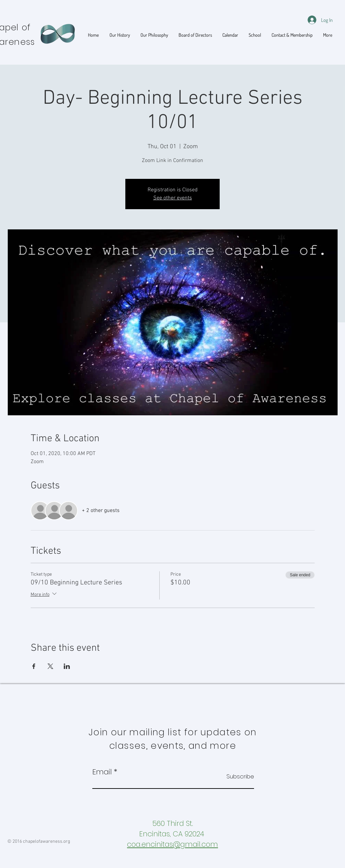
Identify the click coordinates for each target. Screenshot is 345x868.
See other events (173, 198)
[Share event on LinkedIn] (67, 666)
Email (102, 772)
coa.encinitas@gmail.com (172, 844)
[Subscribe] (237, 777)
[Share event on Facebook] (34, 666)
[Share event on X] (50, 666)
